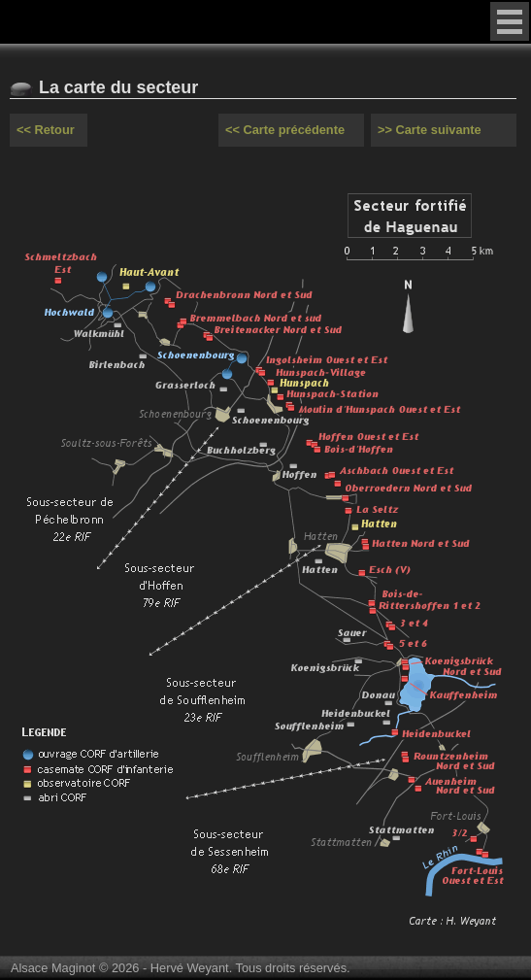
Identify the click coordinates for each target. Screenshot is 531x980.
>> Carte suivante (430, 130)
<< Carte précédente (285, 130)
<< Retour (46, 130)
